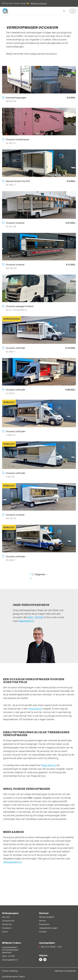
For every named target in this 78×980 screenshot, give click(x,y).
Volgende (41, 574)
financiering (35, 711)
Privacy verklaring (10, 971)
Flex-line (6, 917)
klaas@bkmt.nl (26, 621)
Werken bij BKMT (47, 917)
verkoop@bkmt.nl (13, 864)
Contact (43, 932)
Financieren (44, 924)
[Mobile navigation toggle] (73, 11)
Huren (5, 932)
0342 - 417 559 (8, 956)
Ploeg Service (48, 767)
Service (42, 921)
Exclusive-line (8, 921)
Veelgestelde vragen (48, 928)
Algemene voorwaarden (65, 971)
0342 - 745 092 (35, 617)
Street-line (7, 924)
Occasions (7, 928)
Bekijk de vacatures (39, 3)
